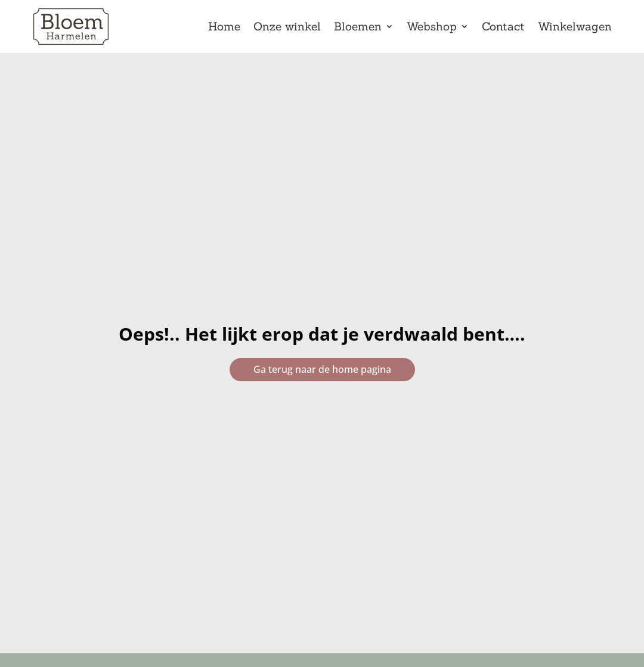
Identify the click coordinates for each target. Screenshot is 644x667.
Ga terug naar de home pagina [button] (322, 369)
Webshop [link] (432, 28)
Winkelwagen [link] (575, 28)
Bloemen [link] (358, 28)
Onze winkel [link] (287, 28)
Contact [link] (503, 28)
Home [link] (224, 28)
